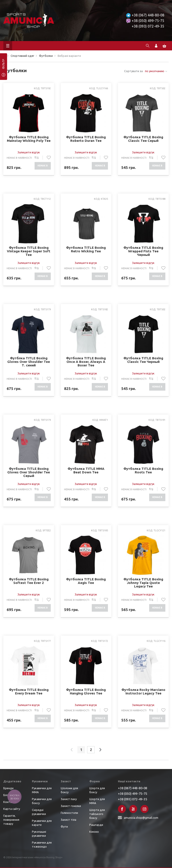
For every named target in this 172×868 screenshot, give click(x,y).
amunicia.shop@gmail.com (141, 818)
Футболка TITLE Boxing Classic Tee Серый (143, 139)
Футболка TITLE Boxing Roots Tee (143, 471)
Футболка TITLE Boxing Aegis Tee (86, 581)
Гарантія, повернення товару (11, 820)
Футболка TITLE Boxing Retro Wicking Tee (86, 249)
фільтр (3, 65)
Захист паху (69, 799)
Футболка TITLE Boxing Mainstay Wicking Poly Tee (29, 139)
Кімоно (94, 832)
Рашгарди (96, 825)
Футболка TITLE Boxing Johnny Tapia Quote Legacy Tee (143, 583)
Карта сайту (12, 809)
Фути (64, 826)
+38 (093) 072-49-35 (148, 26)
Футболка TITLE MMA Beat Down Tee (86, 471)
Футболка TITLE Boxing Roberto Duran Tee (86, 139)
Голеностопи (69, 813)
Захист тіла (68, 820)
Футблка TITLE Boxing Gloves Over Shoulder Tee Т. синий (29, 362)
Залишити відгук (29, 152)
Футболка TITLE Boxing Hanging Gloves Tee (86, 692)
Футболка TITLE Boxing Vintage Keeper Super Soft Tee (29, 251)
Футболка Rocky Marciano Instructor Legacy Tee (143, 692)
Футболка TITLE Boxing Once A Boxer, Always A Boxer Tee (86, 362)
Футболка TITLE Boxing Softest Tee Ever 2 (29, 581)
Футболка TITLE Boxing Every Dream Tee (29, 692)
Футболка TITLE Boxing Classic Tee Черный (143, 360)
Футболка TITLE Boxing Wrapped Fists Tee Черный (143, 251)
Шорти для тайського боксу (97, 814)
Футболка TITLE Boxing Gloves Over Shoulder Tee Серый (29, 472)
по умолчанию (155, 71)
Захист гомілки (71, 806)
